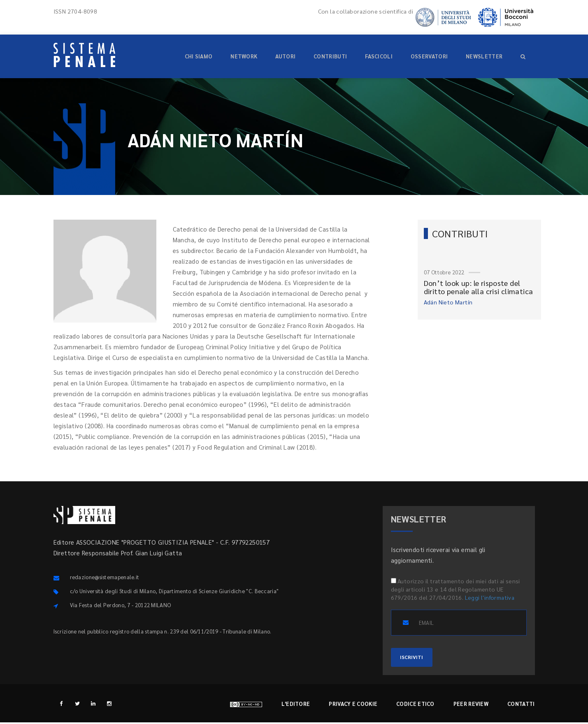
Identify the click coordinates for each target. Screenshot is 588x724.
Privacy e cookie (353, 705)
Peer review (471, 705)
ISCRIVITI (416, 658)
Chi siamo (199, 56)
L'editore (296, 705)
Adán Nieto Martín (448, 302)
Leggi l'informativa (490, 597)
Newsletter (484, 56)
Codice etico (415, 705)
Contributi (330, 56)
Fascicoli (379, 56)
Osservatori (429, 56)
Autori (285, 56)
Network (244, 56)
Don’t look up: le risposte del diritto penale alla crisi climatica (479, 287)
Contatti (521, 705)
